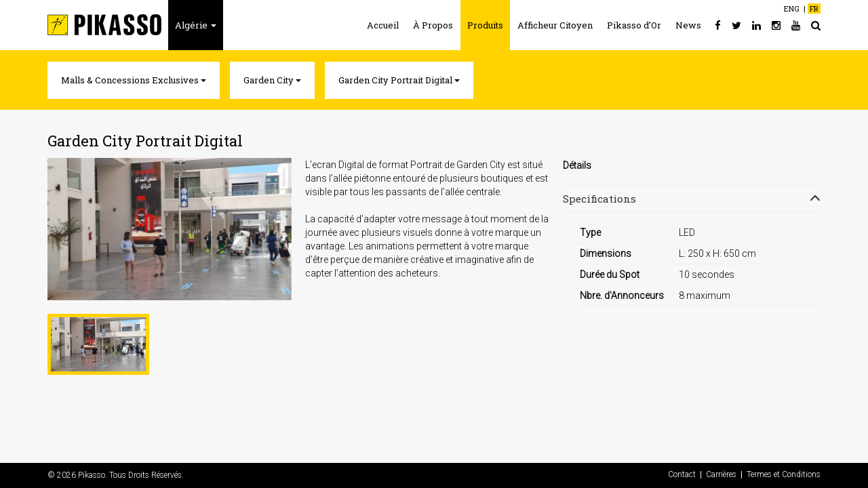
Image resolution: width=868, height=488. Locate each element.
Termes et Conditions (784, 475)
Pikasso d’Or (634, 25)
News (688, 25)
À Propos (433, 25)
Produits (485, 25)
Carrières (721, 475)
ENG (792, 8)
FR (814, 8)
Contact (682, 475)
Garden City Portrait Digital (399, 80)
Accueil (383, 25)
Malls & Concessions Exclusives (134, 80)
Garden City (272, 80)
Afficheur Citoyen (555, 25)
